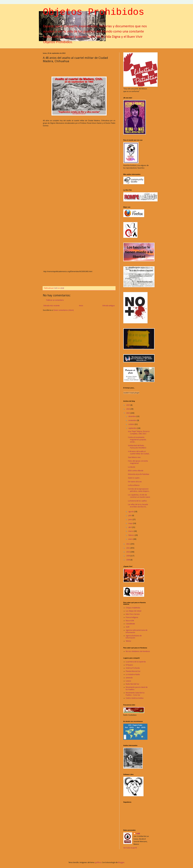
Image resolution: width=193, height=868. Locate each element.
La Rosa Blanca (134, 485)
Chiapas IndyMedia (133, 608)
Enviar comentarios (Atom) (64, 310)
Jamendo (129, 678)
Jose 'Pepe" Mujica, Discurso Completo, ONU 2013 (139, 433)
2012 (128, 544)
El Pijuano (129, 665)
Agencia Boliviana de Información (134, 637)
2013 (128, 413)
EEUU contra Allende (136, 471)
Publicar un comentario (55, 300)
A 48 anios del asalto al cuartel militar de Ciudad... (139, 453)
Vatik (138, 834)
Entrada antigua (109, 306)
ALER (128, 627)
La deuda (132, 467)
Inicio (81, 306)
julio (130, 516)
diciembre (132, 416)
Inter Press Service (133, 614)
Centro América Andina (135, 698)
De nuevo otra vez (135, 482)
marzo (131, 531)
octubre (132, 424)
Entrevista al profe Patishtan (139, 474)
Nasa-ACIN (130, 621)
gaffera (98, 863)
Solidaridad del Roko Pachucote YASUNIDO (137, 447)
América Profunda (133, 668)
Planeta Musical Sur (133, 671)
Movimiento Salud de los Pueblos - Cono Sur (135, 694)
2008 (128, 560)
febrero (132, 535)
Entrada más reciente (52, 306)
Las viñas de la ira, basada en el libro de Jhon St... (138, 506)
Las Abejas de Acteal (133, 611)
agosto (131, 512)
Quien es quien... (134, 478)
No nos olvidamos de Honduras (138, 651)
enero (131, 539)
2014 (128, 409)
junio (130, 520)
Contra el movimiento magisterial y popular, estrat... (137, 440)
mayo (131, 523)
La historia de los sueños (137, 501)
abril (130, 527)
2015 (128, 405)
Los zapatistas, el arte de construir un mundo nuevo (139, 496)
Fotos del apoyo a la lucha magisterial (138, 462)
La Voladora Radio (133, 675)
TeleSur (128, 641)
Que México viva (134, 457)
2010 (128, 552)
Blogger (121, 863)
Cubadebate (130, 624)
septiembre (133, 428)
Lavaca (128, 681)
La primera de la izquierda (136, 662)
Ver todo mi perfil (130, 848)
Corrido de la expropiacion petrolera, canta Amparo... (139, 490)
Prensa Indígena (132, 617)
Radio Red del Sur (132, 684)
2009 (128, 556)
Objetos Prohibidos (94, 12)
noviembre (133, 421)
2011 (128, 548)
